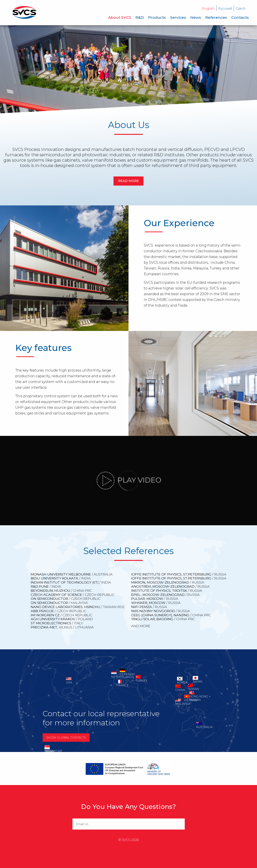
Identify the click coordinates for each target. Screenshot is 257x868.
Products (157, 17)
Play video (129, 481)
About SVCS (120, 17)
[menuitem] (120, 17)
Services (178, 17)
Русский (225, 9)
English (208, 9)
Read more (128, 181)
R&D (140, 17)
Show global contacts (66, 738)
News (196, 17)
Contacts (240, 17)
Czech (241, 9)
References (216, 17)
